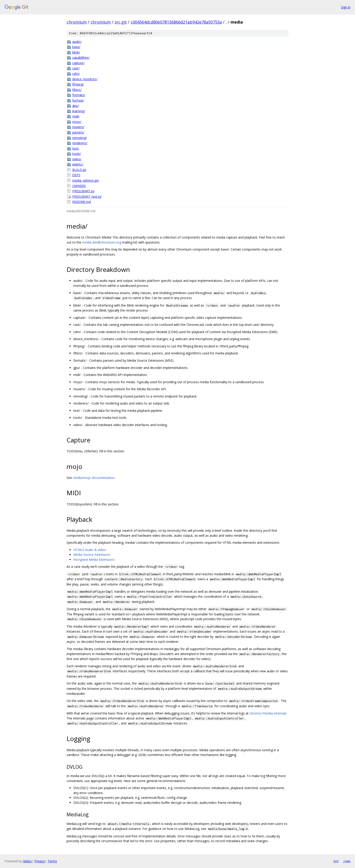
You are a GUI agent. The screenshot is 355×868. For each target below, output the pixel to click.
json (347, 861)
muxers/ (78, 127)
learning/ (79, 111)
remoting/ (79, 138)
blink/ (76, 52)
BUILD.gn (79, 170)
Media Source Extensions (92, 555)
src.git (121, 22)
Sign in (346, 7)
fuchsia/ (78, 100)
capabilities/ (81, 57)
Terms (52, 861)
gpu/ (76, 106)
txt (336, 861)
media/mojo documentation (94, 478)
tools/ (77, 154)
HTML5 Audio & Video (90, 550)
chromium (77, 22)
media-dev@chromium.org (102, 242)
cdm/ (76, 74)
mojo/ (77, 122)
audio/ (77, 42)
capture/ (78, 63)
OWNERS (79, 186)
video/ (77, 159)
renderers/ (80, 143)
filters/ (77, 90)
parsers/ (78, 132)
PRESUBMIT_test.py (87, 196)
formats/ (79, 95)
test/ (76, 148)
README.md (82, 202)
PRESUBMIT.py (83, 191)
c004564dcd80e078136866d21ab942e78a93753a (176, 22)
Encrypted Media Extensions (94, 560)
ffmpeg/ (78, 84)
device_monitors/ (85, 79)
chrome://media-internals (268, 713)
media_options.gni (85, 180)
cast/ (76, 68)
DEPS (76, 175)
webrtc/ (78, 164)
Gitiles (27, 861)
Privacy (40, 861)
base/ (76, 47)
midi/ (76, 116)
